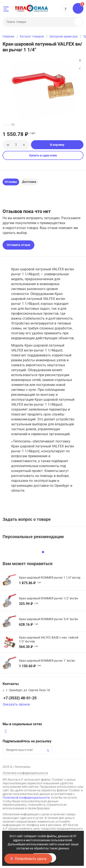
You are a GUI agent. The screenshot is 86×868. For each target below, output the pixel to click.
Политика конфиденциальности (25, 773)
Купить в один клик (43, 155)
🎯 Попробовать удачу (28, 859)
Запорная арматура (64, 36)
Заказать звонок (16, 704)
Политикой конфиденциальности (26, 798)
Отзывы (11, 182)
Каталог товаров (32, 36)
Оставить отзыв (18, 245)
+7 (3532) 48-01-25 (66, 8)
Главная (8, 36)
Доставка (29, 182)
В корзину (57, 145)
